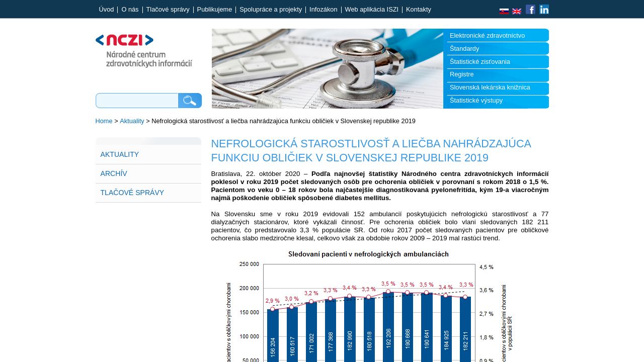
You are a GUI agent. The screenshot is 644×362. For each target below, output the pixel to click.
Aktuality (132, 121)
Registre (462, 74)
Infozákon (324, 10)
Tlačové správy (168, 10)
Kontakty (419, 10)
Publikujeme (215, 10)
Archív (114, 173)
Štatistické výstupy (476, 100)
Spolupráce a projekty (271, 10)
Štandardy (464, 49)
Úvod (107, 10)
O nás (130, 10)
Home (104, 121)
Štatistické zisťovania (480, 62)
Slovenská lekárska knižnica (490, 87)
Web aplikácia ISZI (372, 10)
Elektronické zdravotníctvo (487, 35)
